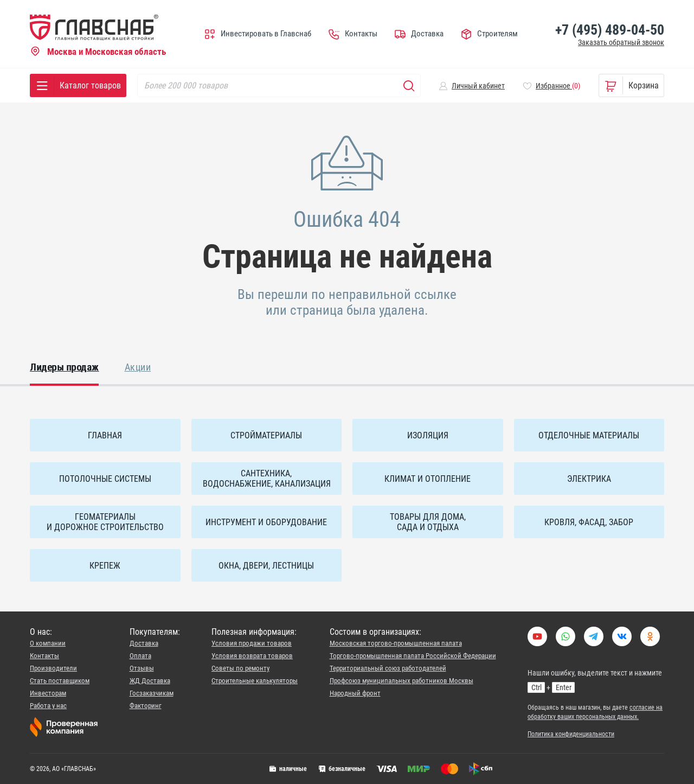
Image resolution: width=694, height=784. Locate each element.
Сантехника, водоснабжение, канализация (267, 479)
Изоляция (428, 435)
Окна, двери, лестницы (266, 566)
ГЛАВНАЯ (105, 435)
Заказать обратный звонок (621, 42)
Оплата (140, 656)
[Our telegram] (594, 642)
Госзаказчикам (152, 693)
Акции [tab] (138, 367)
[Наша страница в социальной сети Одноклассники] (650, 642)
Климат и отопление (428, 479)
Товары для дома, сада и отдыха (428, 522)
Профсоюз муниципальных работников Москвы (401, 681)
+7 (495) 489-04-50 (610, 30)
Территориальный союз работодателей (388, 668)
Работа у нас (48, 706)
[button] (472, 86)
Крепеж (105, 566)
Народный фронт (355, 693)
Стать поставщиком (60, 681)
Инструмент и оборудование (266, 522)
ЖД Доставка (150, 681)
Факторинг (146, 706)
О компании (48, 643)
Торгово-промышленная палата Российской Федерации (413, 656)
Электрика (589, 479)
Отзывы (142, 668)
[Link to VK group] (622, 642)
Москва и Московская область (98, 52)
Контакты (44, 656)
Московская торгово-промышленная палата (396, 643)
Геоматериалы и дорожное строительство (105, 522)
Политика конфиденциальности (571, 734)
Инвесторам (48, 693)
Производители (53, 668)
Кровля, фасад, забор (589, 522)
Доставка (144, 643)
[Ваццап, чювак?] (566, 642)
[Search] (279, 85)
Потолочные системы (105, 479)
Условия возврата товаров (252, 656)
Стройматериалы (266, 435)
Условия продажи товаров (252, 643)
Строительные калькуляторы (255, 681)
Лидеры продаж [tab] (64, 367)
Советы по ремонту (240, 668)
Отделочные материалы (589, 435)
